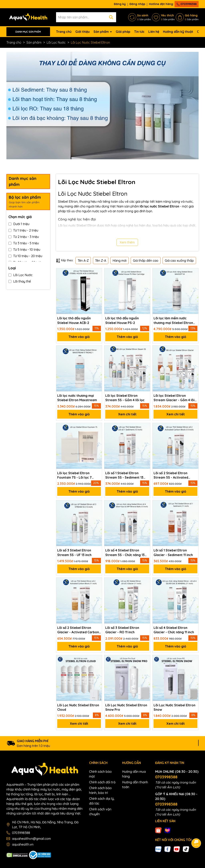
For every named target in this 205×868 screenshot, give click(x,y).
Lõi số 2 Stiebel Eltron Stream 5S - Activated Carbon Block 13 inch (171, 475)
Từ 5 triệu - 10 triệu (24, 250)
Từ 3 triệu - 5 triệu (24, 243)
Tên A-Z (83, 261)
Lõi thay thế (20, 281)
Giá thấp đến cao (146, 261)
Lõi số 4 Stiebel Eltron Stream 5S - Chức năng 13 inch (125, 553)
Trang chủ (64, 32)
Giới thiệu (82, 32)
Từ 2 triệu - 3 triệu (24, 237)
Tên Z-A (101, 261)
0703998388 (187, 4)
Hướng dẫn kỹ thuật (178, 32)
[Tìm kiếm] (111, 17)
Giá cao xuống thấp (179, 261)
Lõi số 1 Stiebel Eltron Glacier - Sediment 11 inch (173, 552)
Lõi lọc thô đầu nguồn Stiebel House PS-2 (122, 320)
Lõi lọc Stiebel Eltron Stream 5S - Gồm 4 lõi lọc (125, 398)
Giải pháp (123, 32)
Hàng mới (120, 261)
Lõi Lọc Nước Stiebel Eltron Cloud (78, 707)
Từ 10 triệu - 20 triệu (25, 256)
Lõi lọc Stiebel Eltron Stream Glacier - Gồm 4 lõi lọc (174, 398)
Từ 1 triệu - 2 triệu (23, 230)
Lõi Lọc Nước (20, 275)
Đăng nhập (137, 4)
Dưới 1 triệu (19, 224)
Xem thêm (127, 242)
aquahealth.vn (23, 844)
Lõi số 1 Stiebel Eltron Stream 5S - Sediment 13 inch (124, 475)
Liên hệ (154, 32)
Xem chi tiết (127, 414)
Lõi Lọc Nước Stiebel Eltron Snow (174, 707)
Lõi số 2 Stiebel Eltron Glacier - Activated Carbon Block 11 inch (78, 630)
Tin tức (139, 32)
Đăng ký (120, 4)
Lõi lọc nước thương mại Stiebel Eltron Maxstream (77, 398)
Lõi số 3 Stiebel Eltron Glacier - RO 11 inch (122, 630)
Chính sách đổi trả (102, 782)
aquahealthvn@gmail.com (31, 839)
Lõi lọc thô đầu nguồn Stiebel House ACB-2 (74, 320)
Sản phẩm (101, 32)
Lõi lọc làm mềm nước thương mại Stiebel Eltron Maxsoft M (173, 321)
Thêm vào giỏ (79, 337)
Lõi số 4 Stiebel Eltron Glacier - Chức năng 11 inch (174, 630)
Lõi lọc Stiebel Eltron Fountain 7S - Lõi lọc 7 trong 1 (74, 475)
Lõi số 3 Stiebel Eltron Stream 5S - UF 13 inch (74, 552)
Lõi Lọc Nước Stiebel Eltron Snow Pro (126, 707)
